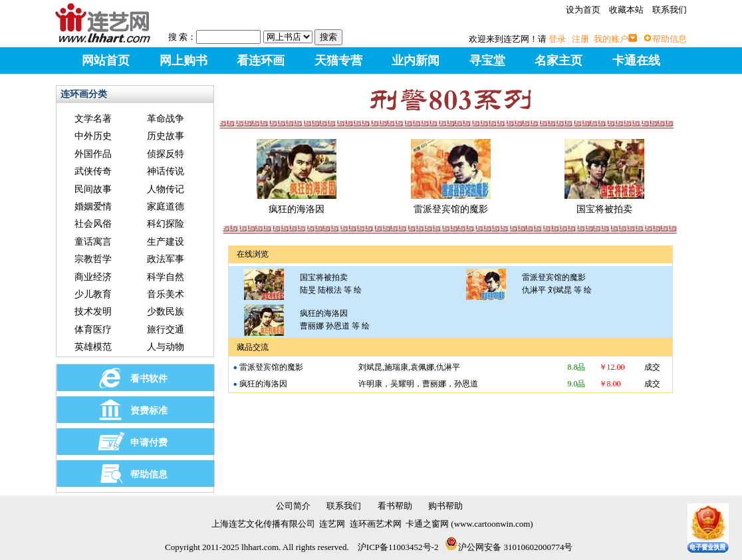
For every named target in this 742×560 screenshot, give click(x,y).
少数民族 (166, 312)
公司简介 (293, 506)
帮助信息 (670, 39)
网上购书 (184, 61)
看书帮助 (395, 506)
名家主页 (558, 61)
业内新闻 (416, 61)
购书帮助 (445, 506)
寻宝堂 (487, 61)
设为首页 (583, 10)
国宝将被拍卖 (604, 204)
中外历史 (93, 136)
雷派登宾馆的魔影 (451, 204)
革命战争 (166, 119)
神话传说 (166, 171)
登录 (557, 39)
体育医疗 (93, 330)
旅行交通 (166, 330)
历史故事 (166, 136)
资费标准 (149, 411)
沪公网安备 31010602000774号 (509, 547)
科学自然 (166, 277)
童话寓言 (93, 242)
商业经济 (93, 277)
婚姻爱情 (93, 207)
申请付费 (149, 443)
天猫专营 (338, 61)
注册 (580, 39)
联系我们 (670, 10)
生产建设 (166, 242)
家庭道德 (166, 207)
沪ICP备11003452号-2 (398, 547)
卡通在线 (636, 61)
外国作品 (93, 154)
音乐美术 (166, 294)
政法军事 (166, 259)
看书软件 (149, 379)
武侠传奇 (93, 171)
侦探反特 (166, 154)
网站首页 (106, 61)
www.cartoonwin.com (492, 524)
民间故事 (93, 189)
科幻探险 (166, 224)
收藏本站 (626, 10)
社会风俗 (93, 224)
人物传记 (166, 189)
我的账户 (611, 39)
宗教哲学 (93, 259)
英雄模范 (93, 347)
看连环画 (261, 61)
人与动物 (166, 347)
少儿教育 (93, 294)
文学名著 (93, 119)
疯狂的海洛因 (297, 204)
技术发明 (93, 312)
